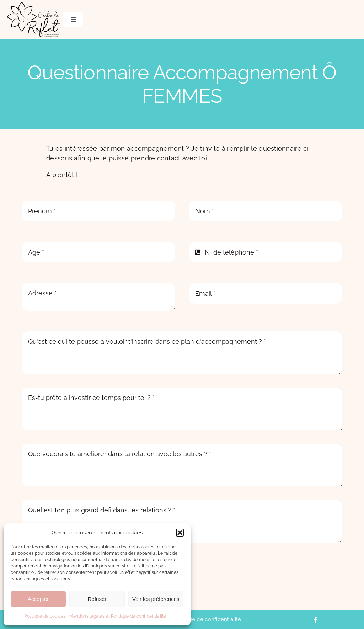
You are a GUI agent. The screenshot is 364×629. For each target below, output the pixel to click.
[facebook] (316, 620)
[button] (180, 533)
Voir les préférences (156, 599)
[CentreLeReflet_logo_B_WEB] (33, 5)
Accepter (38, 599)
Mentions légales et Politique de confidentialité (118, 616)
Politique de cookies (45, 616)
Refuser (97, 599)
